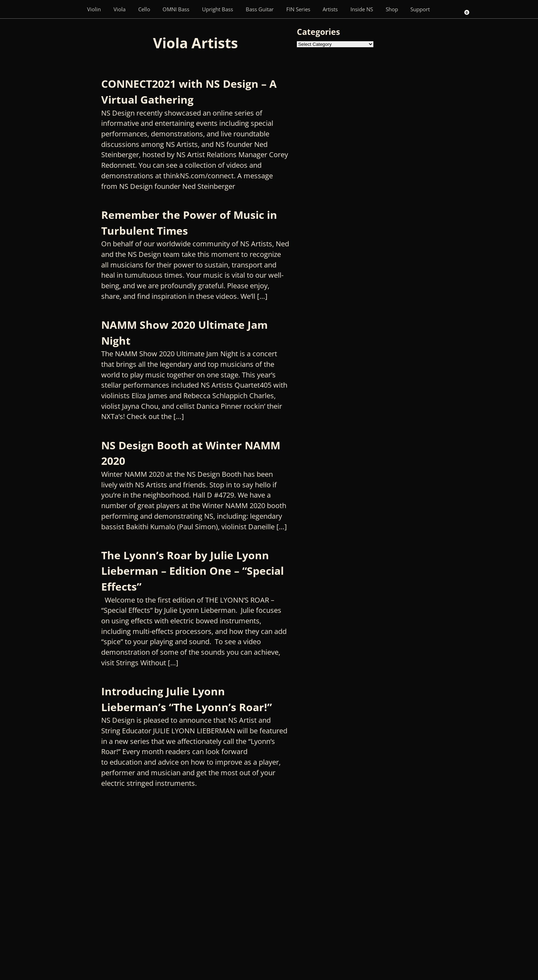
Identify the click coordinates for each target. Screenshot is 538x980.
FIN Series (298, 9)
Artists (330, 9)
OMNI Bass (176, 9)
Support (420, 9)
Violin (94, 9)
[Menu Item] (71, 9)
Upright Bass (218, 9)
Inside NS (362, 9)
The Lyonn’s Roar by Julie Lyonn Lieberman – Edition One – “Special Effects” (192, 571)
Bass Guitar (260, 9)
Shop (392, 9)
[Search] (446, 9)
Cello (144, 9)
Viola (120, 9)
